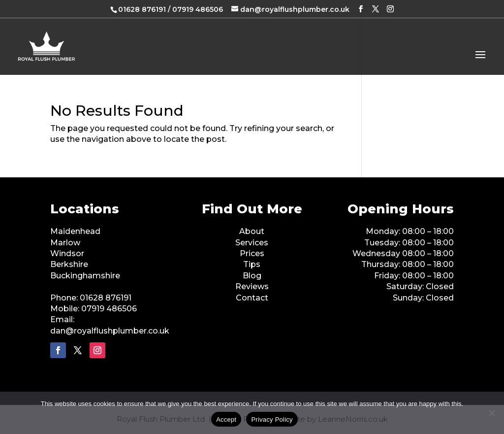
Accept (226, 419)
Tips (252, 264)
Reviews (252, 286)
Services (252, 243)
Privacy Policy (272, 419)
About (252, 231)
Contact (252, 298)
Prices (252, 253)
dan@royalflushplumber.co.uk (110, 331)
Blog (252, 276)
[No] (492, 413)
